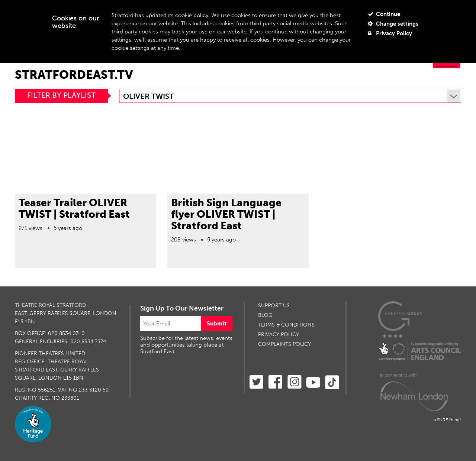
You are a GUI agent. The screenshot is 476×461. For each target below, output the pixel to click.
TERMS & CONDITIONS (286, 325)
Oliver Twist (292, 96)
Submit (217, 324)
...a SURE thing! (446, 420)
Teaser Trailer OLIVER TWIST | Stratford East (74, 208)
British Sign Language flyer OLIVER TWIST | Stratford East (226, 214)
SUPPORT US (274, 306)
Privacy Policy (390, 33)
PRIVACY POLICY (279, 335)
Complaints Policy (284, 344)
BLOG (265, 315)
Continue (384, 14)
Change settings (393, 24)
